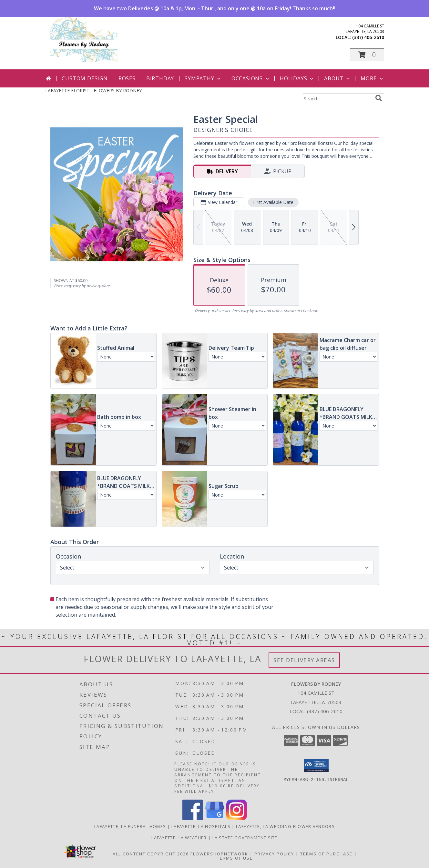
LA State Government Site (245, 838)
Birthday (160, 78)
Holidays (297, 78)
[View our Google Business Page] (215, 818)
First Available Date (273, 202)
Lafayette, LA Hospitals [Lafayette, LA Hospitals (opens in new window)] (201, 826)
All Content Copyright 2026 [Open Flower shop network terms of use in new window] (151, 854)
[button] (367, 55)
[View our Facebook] (193, 818)
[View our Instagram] (237, 818)
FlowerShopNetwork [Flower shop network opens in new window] (219, 854)
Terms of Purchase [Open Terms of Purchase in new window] (326, 854)
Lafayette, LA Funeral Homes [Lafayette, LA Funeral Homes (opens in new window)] (130, 826)
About (338, 78)
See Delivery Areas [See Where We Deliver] (304, 660)
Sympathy (203, 78)
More (372, 78)
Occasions (251, 78)
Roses (127, 78)
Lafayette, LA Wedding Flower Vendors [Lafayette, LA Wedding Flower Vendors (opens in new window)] (285, 826)
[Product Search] (338, 98)
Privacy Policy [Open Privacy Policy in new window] (274, 854)
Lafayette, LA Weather (179, 838)
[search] (379, 98)
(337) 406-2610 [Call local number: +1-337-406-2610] (368, 37)
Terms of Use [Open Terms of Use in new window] (235, 858)
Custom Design (85, 78)
